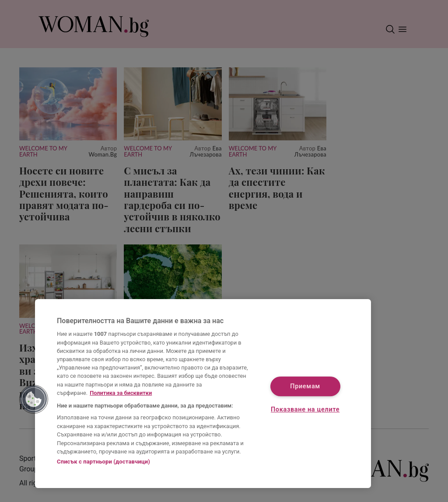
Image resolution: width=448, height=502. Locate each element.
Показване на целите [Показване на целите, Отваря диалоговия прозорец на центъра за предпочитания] (305, 410)
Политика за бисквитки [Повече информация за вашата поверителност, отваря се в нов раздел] (121, 393)
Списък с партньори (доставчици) (103, 462)
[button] (34, 399)
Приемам (305, 386)
